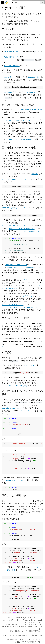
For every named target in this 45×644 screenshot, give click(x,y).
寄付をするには (37, 635)
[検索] (26, 2)
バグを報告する (37, 640)
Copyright (12, 618)
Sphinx (18, 642)
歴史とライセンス (22, 631)
